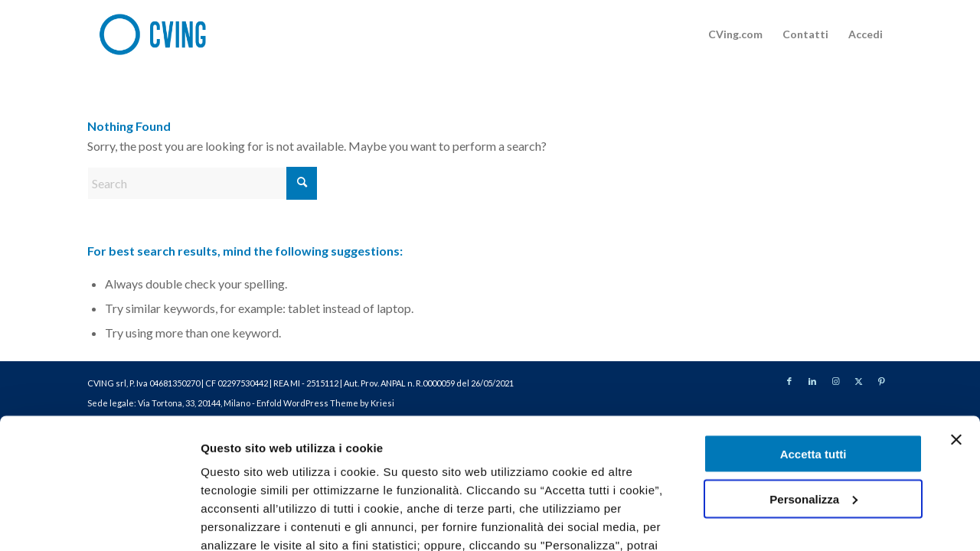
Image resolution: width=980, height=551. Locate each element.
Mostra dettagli (242, 521)
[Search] (202, 183)
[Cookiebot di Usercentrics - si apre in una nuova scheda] (99, 521)
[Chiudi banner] (956, 320)
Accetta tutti (813, 334)
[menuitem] (735, 34)
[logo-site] (162, 34)
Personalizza (813, 379)
